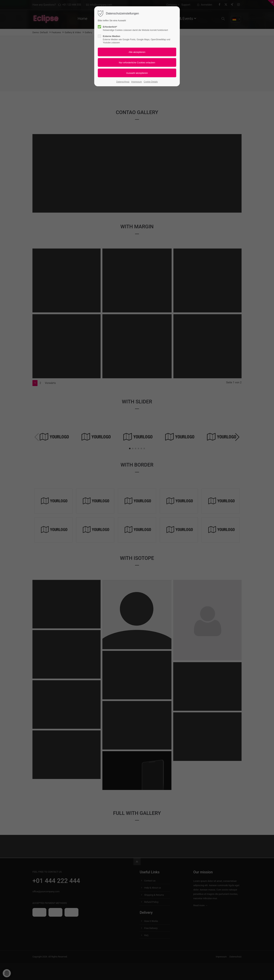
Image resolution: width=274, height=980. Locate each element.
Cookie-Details (151, 82)
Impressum (137, 82)
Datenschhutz (123, 82)
